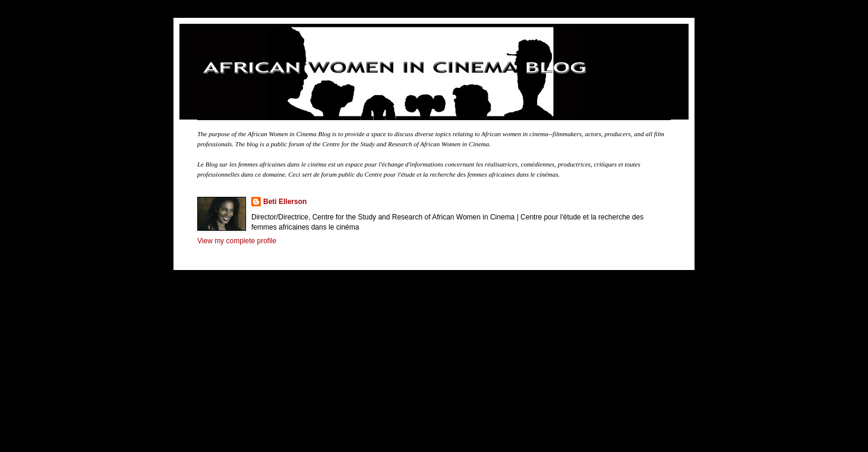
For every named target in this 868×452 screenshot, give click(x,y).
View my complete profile (237, 241)
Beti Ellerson (285, 202)
